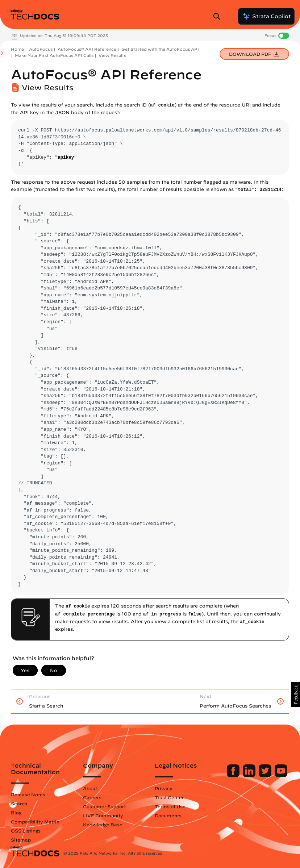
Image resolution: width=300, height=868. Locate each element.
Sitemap (21, 840)
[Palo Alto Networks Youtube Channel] (281, 775)
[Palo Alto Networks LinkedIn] (250, 775)
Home (17, 49)
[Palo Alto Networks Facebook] (234, 775)
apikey (66, 158)
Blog (16, 813)
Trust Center (169, 797)
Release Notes (28, 794)
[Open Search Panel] (219, 16)
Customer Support (104, 806)
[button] (295, 694)
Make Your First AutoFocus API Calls (54, 55)
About (90, 788)
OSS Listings (26, 831)
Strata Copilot (266, 16)
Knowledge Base (103, 825)
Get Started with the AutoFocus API (160, 49)
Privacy (164, 788)
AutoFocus (41, 49)
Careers (92, 797)
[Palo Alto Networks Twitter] (266, 775)
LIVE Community (103, 815)
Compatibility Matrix (35, 822)
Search (19, 804)
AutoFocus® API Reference (87, 49)
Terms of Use (170, 806)
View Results (112, 55)
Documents (168, 815)
